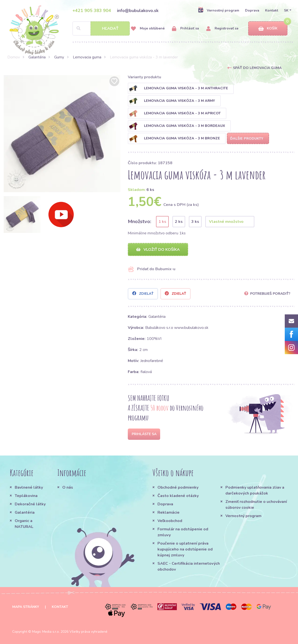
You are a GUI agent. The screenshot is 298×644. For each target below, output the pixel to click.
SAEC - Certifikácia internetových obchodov (189, 566)
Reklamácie (168, 512)
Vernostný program (219, 10)
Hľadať (110, 28)
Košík (268, 29)
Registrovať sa (222, 29)
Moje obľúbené (148, 29)
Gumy (59, 57)
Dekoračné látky (30, 504)
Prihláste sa (144, 434)
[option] (62, 134)
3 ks (195, 222)
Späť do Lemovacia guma (257, 68)
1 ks (162, 222)
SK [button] (286, 10)
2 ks (179, 222)
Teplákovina (26, 496)
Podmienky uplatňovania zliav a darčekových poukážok (255, 490)
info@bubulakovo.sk (138, 11)
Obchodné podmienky (178, 487)
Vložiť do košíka (158, 250)
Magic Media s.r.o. (46, 632)
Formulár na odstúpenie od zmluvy (183, 532)
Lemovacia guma (87, 57)
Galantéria (37, 57)
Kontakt (272, 10)
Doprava (252, 10)
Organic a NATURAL (24, 524)
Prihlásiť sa (185, 29)
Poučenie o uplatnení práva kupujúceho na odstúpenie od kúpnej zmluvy (185, 549)
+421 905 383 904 (92, 11)
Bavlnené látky (29, 487)
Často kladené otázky (178, 496)
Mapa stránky (26, 607)
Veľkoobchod (170, 521)
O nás (68, 487)
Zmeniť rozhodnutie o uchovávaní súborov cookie (256, 505)
